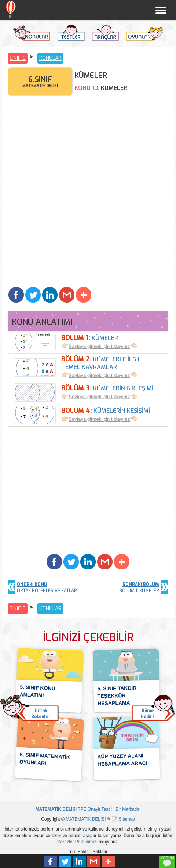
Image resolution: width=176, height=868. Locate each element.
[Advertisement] (88, 194)
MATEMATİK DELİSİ (86, 819)
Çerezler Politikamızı (77, 842)
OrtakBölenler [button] (41, 714)
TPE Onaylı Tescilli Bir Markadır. (88, 809)
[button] (16, 295)
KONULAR (50, 58)
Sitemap (127, 819)
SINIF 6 (18, 58)
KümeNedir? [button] (147, 714)
